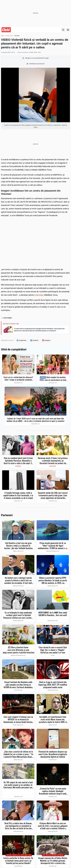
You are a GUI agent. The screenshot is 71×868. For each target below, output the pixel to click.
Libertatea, (39, 295)
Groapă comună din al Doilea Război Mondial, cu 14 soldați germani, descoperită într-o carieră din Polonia (53, 861)
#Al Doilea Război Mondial (53, 855)
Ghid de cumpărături (14, 350)
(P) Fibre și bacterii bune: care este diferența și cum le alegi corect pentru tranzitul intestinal (18, 650)
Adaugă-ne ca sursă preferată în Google (35, 58)
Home (3, 36)
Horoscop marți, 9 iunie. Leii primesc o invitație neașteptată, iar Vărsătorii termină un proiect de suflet (53, 461)
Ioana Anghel (8, 318)
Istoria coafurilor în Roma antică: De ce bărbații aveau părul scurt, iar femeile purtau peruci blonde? (18, 861)
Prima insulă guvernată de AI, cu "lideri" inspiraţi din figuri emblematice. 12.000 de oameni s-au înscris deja (53, 546)
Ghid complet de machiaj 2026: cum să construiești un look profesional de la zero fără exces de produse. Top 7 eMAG (53, 379)
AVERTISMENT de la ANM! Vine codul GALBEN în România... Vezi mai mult (53, 614)
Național (17, 36)
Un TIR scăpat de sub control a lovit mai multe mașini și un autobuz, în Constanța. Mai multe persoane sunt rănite (18, 785)
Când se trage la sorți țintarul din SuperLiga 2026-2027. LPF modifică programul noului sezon (53, 685)
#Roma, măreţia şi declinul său (19, 855)
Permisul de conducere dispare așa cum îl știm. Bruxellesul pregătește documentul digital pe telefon (53, 754)
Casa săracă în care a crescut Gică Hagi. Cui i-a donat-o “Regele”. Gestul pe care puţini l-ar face (53, 650)
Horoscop (53, 466)
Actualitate (9, 36)
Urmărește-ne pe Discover (36, 64)
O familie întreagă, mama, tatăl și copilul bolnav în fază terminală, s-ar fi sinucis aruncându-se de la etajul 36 (18, 496)
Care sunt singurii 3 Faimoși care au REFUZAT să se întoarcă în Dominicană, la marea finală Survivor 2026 (18, 720)
